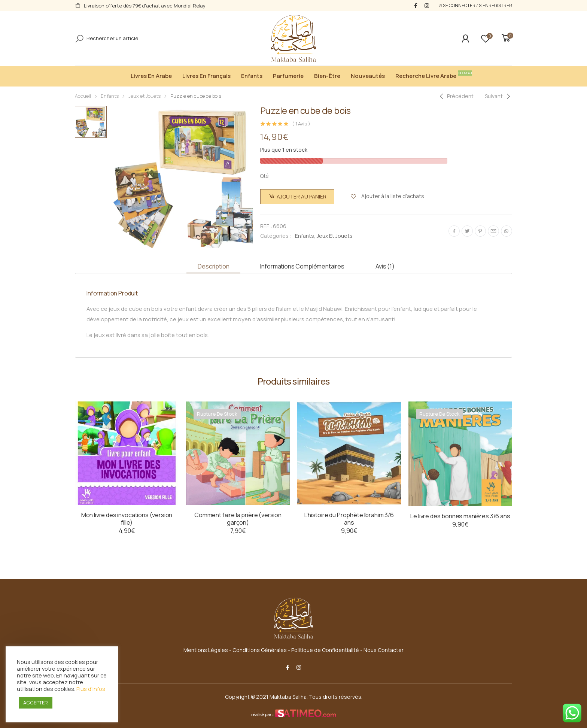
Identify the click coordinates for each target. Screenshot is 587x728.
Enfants (252, 76)
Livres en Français (206, 76)
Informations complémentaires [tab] (302, 266)
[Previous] (456, 96)
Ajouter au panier (302, 196)
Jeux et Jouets (145, 96)
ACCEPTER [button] (36, 703)
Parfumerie (288, 76)
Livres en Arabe (151, 76)
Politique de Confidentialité (325, 650)
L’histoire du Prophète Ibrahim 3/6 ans (349, 519)
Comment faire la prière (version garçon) (238, 519)
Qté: (265, 176)
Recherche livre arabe (428, 75)
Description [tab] (213, 266)
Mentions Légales (206, 650)
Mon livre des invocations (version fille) (127, 519)
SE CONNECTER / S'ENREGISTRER (475, 5)
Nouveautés (368, 76)
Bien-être (327, 76)
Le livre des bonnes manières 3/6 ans (460, 516)
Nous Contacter (384, 650)
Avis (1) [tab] (385, 266)
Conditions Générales (260, 650)
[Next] (498, 96)
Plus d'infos (91, 689)
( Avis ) (301, 124)
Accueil (83, 96)
